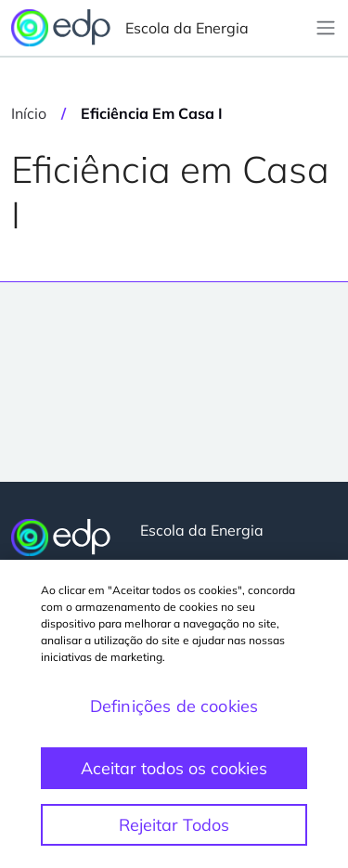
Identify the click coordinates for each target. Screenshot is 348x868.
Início (29, 113)
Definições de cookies (174, 706)
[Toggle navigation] (326, 28)
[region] (174, 714)
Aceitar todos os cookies (174, 768)
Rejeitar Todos (174, 825)
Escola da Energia (130, 28)
